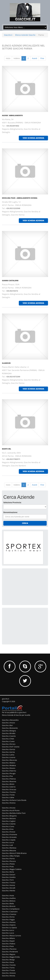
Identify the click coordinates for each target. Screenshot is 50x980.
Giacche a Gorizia (9, 749)
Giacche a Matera (9, 763)
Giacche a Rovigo (8, 960)
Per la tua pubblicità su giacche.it (14, 712)
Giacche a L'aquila (9, 840)
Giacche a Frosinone (10, 834)
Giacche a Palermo (9, 771)
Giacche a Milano (8, 938)
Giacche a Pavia (8, 946)
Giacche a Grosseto (9, 837)
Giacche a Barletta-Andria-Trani (14, 813)
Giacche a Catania (9, 824)
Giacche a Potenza (9, 779)
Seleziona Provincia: (12, 502)
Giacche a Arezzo (8, 723)
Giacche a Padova (9, 944)
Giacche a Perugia (9, 773)
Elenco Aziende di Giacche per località (16, 715)
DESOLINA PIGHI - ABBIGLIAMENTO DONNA (20, 198)
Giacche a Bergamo (9, 816)
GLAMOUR (6, 363)
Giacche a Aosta (8, 896)
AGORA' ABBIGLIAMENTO (12, 115)
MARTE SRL (7, 449)
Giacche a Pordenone (10, 952)
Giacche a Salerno (9, 787)
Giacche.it (8, 35)
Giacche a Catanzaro (10, 912)
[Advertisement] (23, 586)
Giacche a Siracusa (9, 789)
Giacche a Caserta (9, 736)
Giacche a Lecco (8, 930)
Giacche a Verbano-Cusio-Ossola (14, 800)
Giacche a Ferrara (9, 744)
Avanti (35, 58)
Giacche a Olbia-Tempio (11, 856)
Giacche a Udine (8, 797)
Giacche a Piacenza (9, 949)
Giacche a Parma (8, 859)
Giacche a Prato (8, 867)
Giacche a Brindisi (9, 733)
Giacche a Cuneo (8, 741)
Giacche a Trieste (8, 970)
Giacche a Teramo (9, 792)
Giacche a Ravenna (9, 781)
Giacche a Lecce (8, 842)
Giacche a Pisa (7, 776)
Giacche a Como (8, 826)
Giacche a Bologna (9, 731)
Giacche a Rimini (8, 784)
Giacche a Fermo (8, 917)
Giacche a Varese (8, 885)
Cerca (25, 523)
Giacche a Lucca (8, 933)
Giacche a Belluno (9, 901)
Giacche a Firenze (9, 832)
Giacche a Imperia (9, 925)
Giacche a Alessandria (10, 720)
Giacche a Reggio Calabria (12, 869)
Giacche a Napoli (8, 941)
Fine (42, 58)
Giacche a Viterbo (9, 891)
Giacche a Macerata (9, 760)
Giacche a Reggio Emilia (11, 957)
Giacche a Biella (8, 904)
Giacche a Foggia (8, 920)
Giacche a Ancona (9, 808)
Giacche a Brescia (9, 906)
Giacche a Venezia (9, 973)
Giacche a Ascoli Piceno (11, 810)
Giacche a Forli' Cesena (11, 747)
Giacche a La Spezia (9, 928)
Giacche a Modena (9, 765)
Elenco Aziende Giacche (25, 35)
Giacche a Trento (8, 795)
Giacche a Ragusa (9, 954)
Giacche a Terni (8, 880)
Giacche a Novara (9, 768)
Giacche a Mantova (9, 848)
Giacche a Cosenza (9, 914)
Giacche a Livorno (9, 757)
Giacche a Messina (9, 851)
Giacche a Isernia (8, 752)
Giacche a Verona (9, 976)
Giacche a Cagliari (9, 821)
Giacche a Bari (7, 725)
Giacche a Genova (9, 922)
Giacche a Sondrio (9, 877)
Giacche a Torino (8, 968)
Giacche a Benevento (10, 728)
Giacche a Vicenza (9, 803)
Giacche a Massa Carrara (11, 936)
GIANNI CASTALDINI (10, 281)
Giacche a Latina (8, 755)
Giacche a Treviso (9, 883)
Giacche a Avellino (9, 898)
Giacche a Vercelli (9, 888)
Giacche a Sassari (9, 875)
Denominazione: (11, 512)
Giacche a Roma (8, 872)
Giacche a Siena (8, 962)
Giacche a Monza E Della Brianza (14, 853)
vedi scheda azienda (33, 138)
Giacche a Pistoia (8, 864)
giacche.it (6, 699)
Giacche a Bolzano (9, 818)
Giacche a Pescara (9, 861)
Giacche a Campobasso (11, 909)
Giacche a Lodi (7, 845)
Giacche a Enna (8, 829)
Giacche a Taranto (9, 965)
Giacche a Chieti (8, 739)
